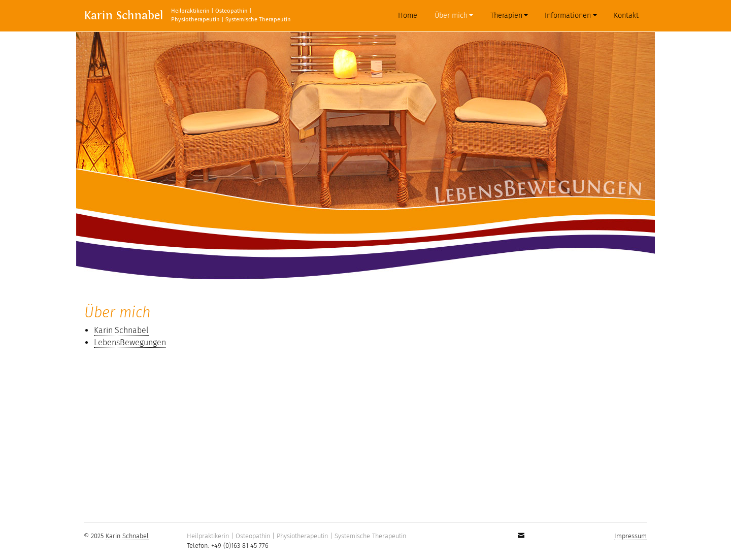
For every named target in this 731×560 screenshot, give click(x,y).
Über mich (451, 15)
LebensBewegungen (130, 342)
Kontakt (626, 15)
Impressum (630, 536)
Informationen (568, 15)
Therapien (506, 15)
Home (410, 15)
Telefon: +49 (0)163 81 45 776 (228, 546)
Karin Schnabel (123, 15)
